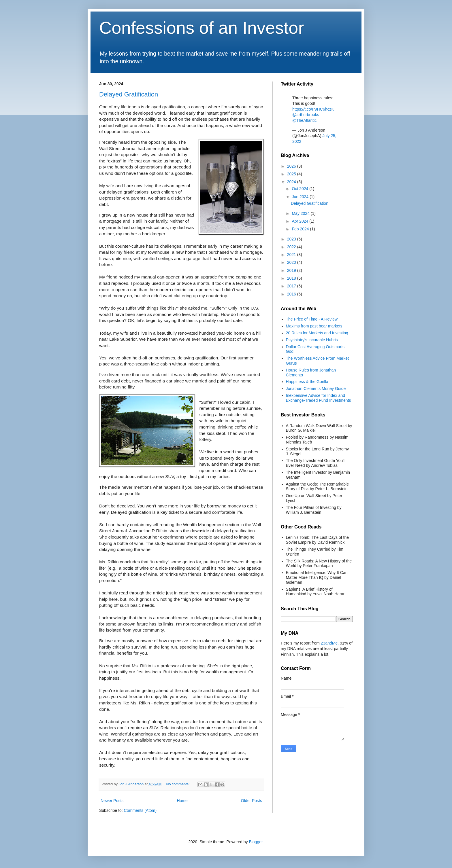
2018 (292, 278)
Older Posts (252, 801)
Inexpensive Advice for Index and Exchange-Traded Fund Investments (319, 398)
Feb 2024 (301, 229)
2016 (292, 294)
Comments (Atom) (140, 810)
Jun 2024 (301, 197)
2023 (292, 239)
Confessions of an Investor (201, 28)
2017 (292, 286)
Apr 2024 (301, 221)
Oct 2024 (301, 189)
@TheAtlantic (304, 120)
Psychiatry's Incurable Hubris (312, 340)
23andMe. (330, 643)
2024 (292, 182)
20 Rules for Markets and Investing (317, 333)
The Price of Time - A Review (312, 319)
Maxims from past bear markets (314, 326)
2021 (292, 255)
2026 (292, 166)
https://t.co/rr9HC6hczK (313, 109)
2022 (292, 247)
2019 (292, 270)
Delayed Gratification (129, 94)
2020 (292, 262)
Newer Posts (112, 801)
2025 (292, 174)
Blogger (256, 842)
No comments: (178, 784)
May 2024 (301, 213)
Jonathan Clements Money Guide (316, 388)
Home (182, 801)
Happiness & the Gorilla (307, 382)
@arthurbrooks (306, 115)
